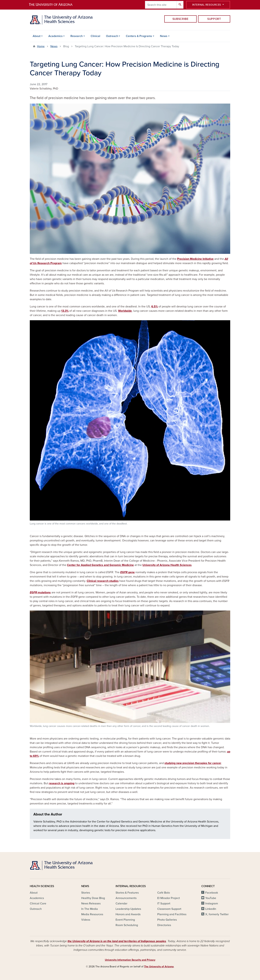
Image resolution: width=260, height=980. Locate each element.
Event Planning (125, 920)
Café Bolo (164, 893)
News (164, 36)
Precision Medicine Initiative (195, 259)
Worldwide (125, 311)
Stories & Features (127, 893)
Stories (86, 893)
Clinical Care (38, 904)
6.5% (155, 307)
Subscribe (180, 19)
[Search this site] (161, 5)
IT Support (164, 904)
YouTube (211, 898)
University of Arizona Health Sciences (167, 565)
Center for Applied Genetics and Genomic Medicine (100, 565)
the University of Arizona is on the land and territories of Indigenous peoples (117, 941)
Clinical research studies (103, 581)
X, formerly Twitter (217, 914)
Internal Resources (207, 5)
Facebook (212, 893)
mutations (40, 592)
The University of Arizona (159, 967)
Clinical (95, 36)
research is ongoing (62, 783)
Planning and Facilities (172, 914)
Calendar (121, 904)
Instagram (212, 904)
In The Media (90, 909)
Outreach (112, 36)
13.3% (65, 311)
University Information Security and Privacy (130, 960)
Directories (164, 925)
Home (41, 46)
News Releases (91, 904)
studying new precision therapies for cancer (193, 763)
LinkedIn (211, 909)
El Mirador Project (169, 898)
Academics (56, 36)
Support (214, 19)
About (37, 36)
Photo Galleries (167, 920)
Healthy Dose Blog (93, 898)
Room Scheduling (127, 925)
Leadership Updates (128, 909)
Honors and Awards (128, 914)
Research (77, 36)
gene (127, 572)
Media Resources (92, 914)
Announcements (126, 898)
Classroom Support (169, 909)
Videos (86, 920)
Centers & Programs (139, 36)
